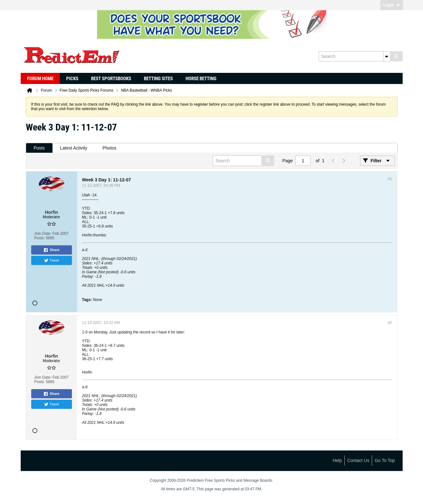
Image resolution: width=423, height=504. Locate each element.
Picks (72, 79)
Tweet (51, 261)
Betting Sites (158, 79)
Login (392, 5)
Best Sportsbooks (111, 79)
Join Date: (43, 234)
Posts (39, 148)
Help (337, 460)
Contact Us (358, 460)
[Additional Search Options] (387, 56)
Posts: (39, 238)
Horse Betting (201, 79)
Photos (109, 148)
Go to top (385, 460)
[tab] (39, 148)
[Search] (354, 56)
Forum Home (40, 79)
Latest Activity (74, 148)
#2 (390, 323)
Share (51, 250)
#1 (390, 179)
